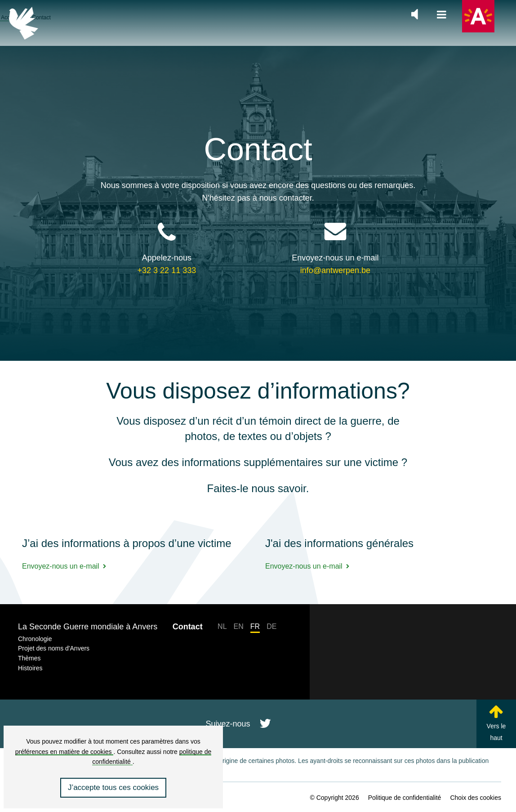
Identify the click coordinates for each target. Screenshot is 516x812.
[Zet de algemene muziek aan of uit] (414, 14)
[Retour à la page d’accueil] (24, 23)
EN (239, 626)
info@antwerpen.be (335, 249)
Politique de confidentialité (405, 798)
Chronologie (35, 639)
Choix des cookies (476, 798)
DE (271, 626)
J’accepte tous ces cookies (113, 787)
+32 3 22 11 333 (167, 249)
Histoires (30, 668)
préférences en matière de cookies (64, 752)
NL (222, 626)
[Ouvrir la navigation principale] (442, 15)
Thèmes (29, 658)
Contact (188, 627)
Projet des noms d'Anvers (54, 648)
